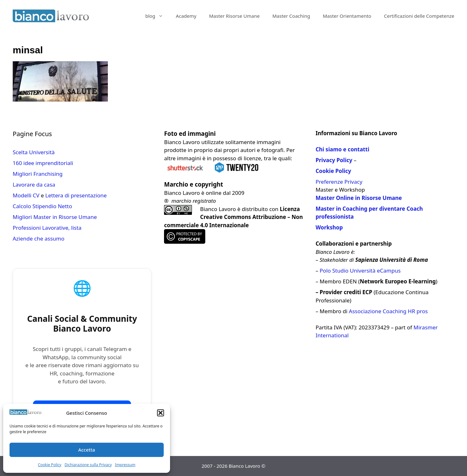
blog (157, 16)
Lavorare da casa (34, 185)
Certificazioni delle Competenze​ (419, 16)
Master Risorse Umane (234, 16)
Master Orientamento (347, 16)
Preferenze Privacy (339, 182)
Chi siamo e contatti (342, 149)
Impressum (125, 465)
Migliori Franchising (38, 174)
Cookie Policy (49, 465)
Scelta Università (34, 152)
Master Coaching (291, 16)
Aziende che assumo (39, 238)
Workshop (329, 227)
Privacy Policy (334, 160)
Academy (186, 16)
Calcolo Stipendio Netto (42, 206)
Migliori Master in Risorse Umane (55, 217)
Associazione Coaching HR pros (388, 311)
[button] (161, 413)
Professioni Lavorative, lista (47, 228)
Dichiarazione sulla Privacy (88, 465)
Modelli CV (26, 195)
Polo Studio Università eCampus (360, 271)
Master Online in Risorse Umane (359, 198)
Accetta (86, 450)
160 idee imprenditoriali (43, 163)
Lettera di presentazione (76, 195)
